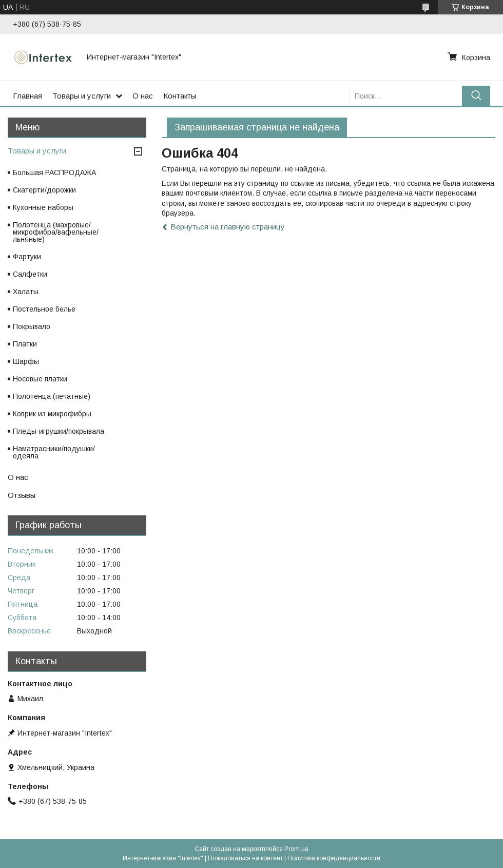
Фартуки (27, 257)
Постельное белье (44, 309)
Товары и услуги (82, 96)
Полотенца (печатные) (52, 396)
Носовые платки (40, 379)
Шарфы (26, 361)
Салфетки (30, 274)
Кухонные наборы (43, 207)
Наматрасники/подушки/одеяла (54, 452)
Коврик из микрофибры (52, 414)
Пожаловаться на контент (245, 858)
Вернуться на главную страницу (228, 227)
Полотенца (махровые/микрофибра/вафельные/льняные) (56, 232)
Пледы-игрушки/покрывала (59, 431)
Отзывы (22, 495)
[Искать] (476, 96)
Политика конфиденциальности (334, 858)
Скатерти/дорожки (44, 190)
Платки (25, 344)
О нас (143, 96)
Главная (27, 96)
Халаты (26, 292)
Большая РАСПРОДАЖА (54, 172)
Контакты (180, 96)
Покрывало (32, 326)
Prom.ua (296, 849)
